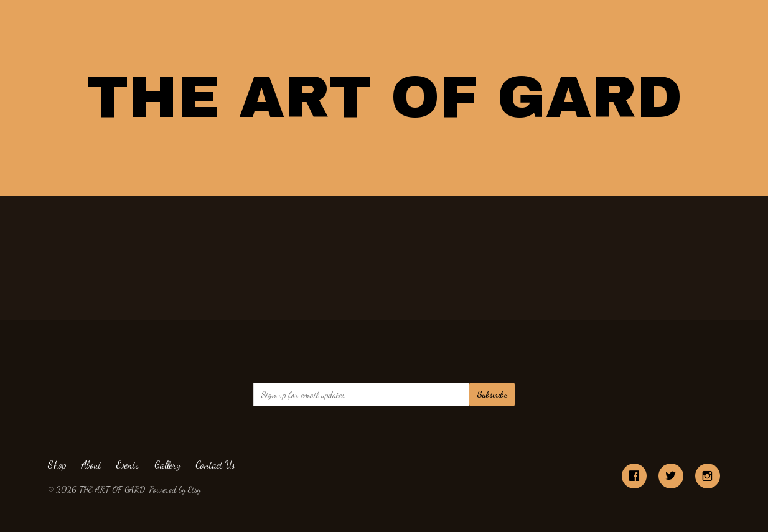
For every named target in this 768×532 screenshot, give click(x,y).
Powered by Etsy (175, 489)
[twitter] (671, 476)
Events (128, 464)
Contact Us (215, 464)
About (91, 464)
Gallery (167, 464)
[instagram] (708, 476)
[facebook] (634, 476)
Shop (57, 464)
